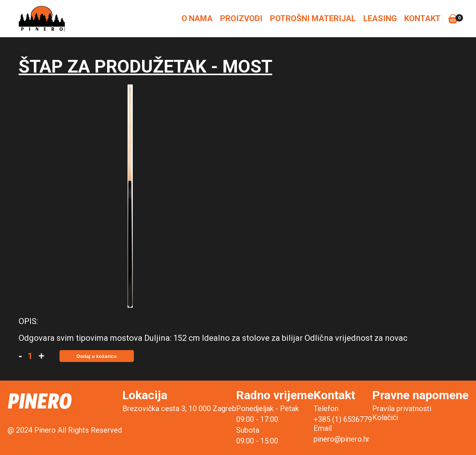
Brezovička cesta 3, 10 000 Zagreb (179, 408)
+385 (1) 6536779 (343, 419)
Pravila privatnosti (402, 408)
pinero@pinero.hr (342, 439)
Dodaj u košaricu (97, 356)
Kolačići (385, 417)
